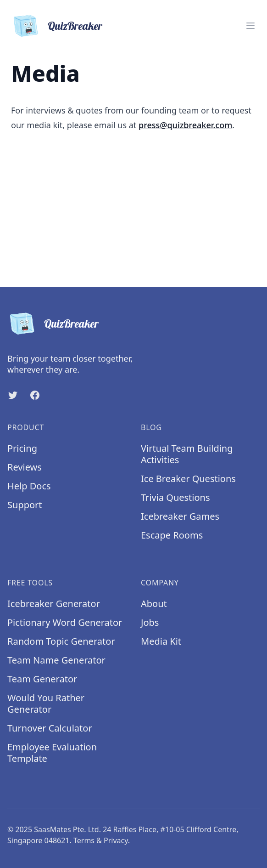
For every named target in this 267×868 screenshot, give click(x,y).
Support (25, 505)
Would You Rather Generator (46, 703)
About (154, 604)
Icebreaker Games (180, 516)
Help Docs (29, 486)
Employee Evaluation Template (52, 753)
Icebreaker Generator (54, 604)
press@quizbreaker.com (185, 125)
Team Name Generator (56, 660)
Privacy (116, 840)
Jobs (150, 622)
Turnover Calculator (50, 728)
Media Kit (161, 641)
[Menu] (250, 26)
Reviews (25, 467)
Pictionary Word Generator (65, 622)
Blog (151, 427)
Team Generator (42, 679)
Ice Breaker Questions (188, 479)
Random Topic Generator (61, 641)
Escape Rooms (172, 535)
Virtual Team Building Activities (187, 454)
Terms (84, 840)
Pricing (22, 448)
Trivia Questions (175, 497)
